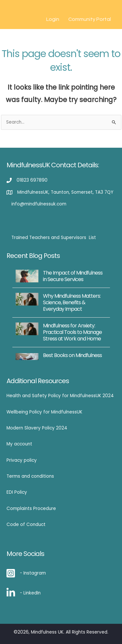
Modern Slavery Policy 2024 (37, 428)
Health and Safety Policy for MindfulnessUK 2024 (60, 396)
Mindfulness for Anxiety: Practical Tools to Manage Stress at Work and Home (72, 332)
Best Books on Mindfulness (72, 355)
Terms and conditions (30, 476)
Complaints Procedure (31, 509)
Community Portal (90, 19)
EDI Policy (17, 492)
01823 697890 (32, 180)
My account (19, 444)
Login (53, 19)
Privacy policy (22, 460)
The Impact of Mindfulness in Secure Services (73, 276)
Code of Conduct (26, 524)
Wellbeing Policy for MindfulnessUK (44, 412)
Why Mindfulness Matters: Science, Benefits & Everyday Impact (72, 302)
